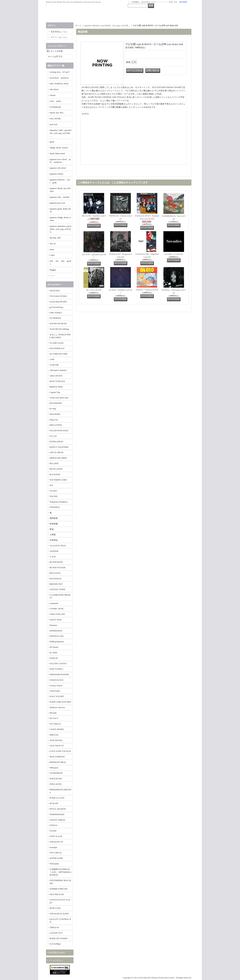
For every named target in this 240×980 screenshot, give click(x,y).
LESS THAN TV (57, 746)
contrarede (54, 603)
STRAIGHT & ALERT (59, 914)
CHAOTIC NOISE (58, 589)
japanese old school (58, 168)
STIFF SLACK (56, 836)
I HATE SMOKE (57, 729)
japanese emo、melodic (60, 197)
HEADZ (53, 713)
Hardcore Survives (57, 707)
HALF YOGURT (57, 696)
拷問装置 (54, 518)
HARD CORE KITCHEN (60, 702)
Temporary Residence (59, 502)
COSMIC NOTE (57, 609)
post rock (54, 124)
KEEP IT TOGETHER (59, 447)
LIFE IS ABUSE (57, 452)
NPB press (54, 768)
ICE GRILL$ (55, 724)
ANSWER (54, 551)
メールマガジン (56, 960)
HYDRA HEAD (56, 442)
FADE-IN (54, 658)
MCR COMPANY (57, 757)
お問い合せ (173, 2)
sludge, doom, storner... (59, 148)
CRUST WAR (55, 620)
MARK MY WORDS (59, 938)
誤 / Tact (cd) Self (94, 290)
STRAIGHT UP (56, 842)
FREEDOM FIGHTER (59, 675)
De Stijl (53, 409)
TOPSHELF (55, 507)
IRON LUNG (55, 908)
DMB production (57, 642)
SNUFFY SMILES (57, 820)
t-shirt (52, 255)
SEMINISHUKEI (57, 814)
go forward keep (56, 307)
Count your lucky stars (59, 398)
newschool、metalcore (59, 78)
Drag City (54, 420)
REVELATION (56, 469)
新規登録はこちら (59, 32)
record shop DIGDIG (58, 302)
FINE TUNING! (56, 669)
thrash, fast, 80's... (57, 113)
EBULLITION (56, 425)
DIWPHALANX (57, 636)
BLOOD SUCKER (58, 568)
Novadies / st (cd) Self (174, 254)
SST (51, 485)
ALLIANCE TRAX (58, 546)
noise (52, 249)
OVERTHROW (56, 773)
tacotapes (53, 847)
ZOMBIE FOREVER (59, 889)
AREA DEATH (56, 376)
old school (54, 89)
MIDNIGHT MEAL (58, 762)
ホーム (78, 25)
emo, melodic (55, 119)
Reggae (53, 270)
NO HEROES (55, 318)
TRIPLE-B (54, 927)
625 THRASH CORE (59, 354)
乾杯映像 (54, 524)
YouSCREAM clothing (59, 329)
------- (52, 276)
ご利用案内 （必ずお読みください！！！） (147, 2)
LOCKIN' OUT (56, 933)
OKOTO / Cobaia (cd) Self (147, 290)
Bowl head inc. (56, 579)
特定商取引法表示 (57, 953)
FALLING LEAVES (58, 663)
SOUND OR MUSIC (58, 324)
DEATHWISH (56, 403)
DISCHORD (55, 414)
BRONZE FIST (56, 584)
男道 (52, 529)
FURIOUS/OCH (56, 680)
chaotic (53, 95)
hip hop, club (55, 238)
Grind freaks (55, 691)
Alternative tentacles (58, 370)
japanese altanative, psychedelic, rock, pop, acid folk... (61, 229)
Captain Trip (55, 392)
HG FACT (54, 718)
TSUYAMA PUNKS (58, 296)
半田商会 (54, 540)
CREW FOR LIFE (57, 614)
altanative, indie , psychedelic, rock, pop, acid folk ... (61, 133)
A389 (52, 359)
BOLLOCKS (55, 573)
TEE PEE (54, 496)
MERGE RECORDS (58, 458)
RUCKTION (55, 474)
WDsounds (54, 864)
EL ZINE (53, 653)
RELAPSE (54, 463)
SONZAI (53, 825)
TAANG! (53, 491)
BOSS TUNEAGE (57, 381)
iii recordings (55, 944)
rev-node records (57, 343)
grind (52, 142)
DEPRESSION (56, 631)
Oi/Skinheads (55, 107)
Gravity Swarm (56, 686)
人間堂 (53, 535)
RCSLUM (54, 803)
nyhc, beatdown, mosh (59, 84)
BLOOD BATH (56, 562)
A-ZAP (53, 557)
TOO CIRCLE (56, 853)
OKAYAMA (55, 291)
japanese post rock (57, 203)
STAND (53, 831)
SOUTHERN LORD (58, 480)
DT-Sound (54, 647)
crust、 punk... (56, 101)
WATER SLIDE (56, 858)
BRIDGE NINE (56, 387)
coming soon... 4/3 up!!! (60, 72)
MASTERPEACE (57, 348)
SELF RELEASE (57, 894)
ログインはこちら (59, 37)
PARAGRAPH (56, 779)
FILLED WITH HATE (59, 431)
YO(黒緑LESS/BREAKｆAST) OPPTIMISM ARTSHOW (61, 872)
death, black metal (57, 154)
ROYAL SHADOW (58, 809)
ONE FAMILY (56, 313)
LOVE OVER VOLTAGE (60, 751)
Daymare (53, 625)
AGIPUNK (54, 365)
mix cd (53, 244)
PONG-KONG (56, 784)
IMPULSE (54, 735)
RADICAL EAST (57, 798)
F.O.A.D (53, 436)
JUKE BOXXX (56, 740)
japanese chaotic (57, 174)
